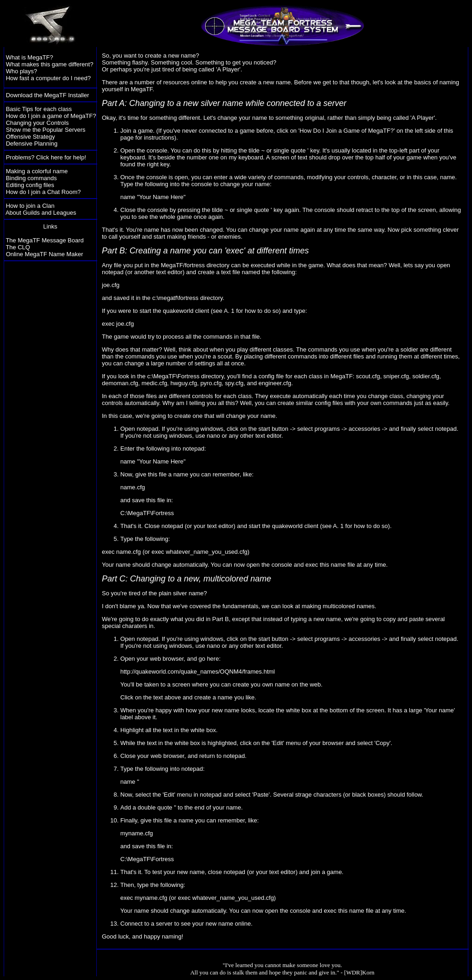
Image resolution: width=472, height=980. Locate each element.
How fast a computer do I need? (48, 78)
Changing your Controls (38, 123)
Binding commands (32, 178)
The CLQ (18, 247)
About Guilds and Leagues (41, 213)
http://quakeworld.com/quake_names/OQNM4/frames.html (198, 672)
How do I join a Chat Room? (44, 192)
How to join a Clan (30, 206)
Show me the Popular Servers (46, 130)
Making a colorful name (37, 171)
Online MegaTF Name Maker (45, 254)
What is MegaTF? (30, 57)
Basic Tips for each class (39, 109)
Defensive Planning (32, 144)
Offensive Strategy (31, 137)
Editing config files (30, 185)
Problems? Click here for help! (46, 157)
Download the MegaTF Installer (48, 95)
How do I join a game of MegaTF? (51, 116)
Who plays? (22, 71)
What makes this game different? (50, 64)
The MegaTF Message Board (44, 240)
